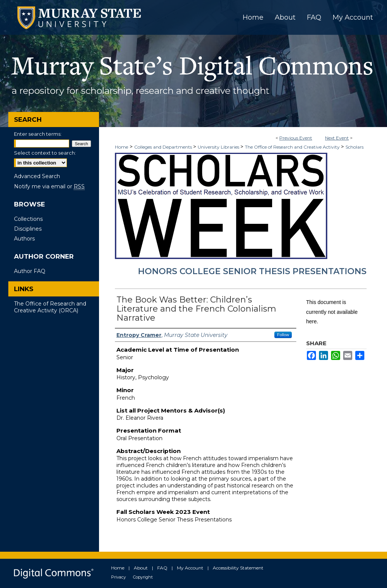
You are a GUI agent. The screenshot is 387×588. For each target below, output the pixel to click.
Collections (28, 219)
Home (122, 147)
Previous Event (296, 138)
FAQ (162, 568)
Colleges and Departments (164, 147)
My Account (190, 568)
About (141, 568)
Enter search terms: (38, 134)
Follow (283, 335)
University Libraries (219, 147)
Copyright (143, 577)
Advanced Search (37, 176)
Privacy (118, 577)
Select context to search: (45, 153)
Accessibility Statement (238, 568)
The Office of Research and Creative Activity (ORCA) (50, 307)
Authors (24, 239)
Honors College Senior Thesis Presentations (252, 271)
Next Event (337, 138)
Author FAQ (30, 271)
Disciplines (28, 229)
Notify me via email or (49, 186)
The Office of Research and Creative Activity (293, 147)
